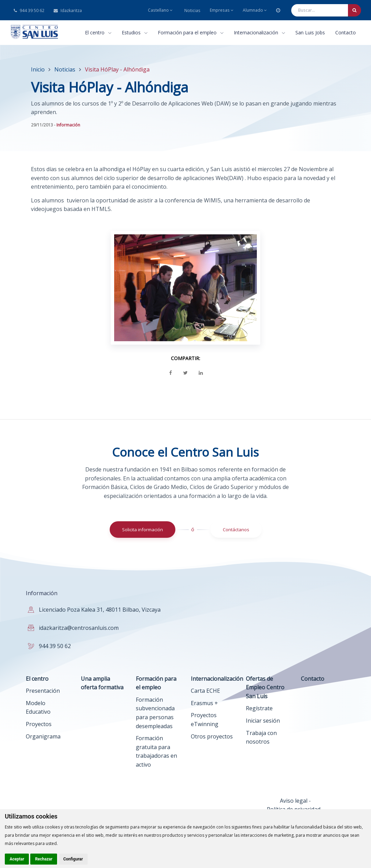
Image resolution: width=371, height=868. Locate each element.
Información (68, 125)
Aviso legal (294, 801)
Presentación (43, 691)
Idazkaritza (68, 10)
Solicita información (143, 530)
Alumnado (255, 10)
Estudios (135, 32)
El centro (98, 32)
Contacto (346, 32)
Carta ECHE (205, 691)
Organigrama (43, 736)
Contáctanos (236, 530)
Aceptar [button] (17, 859)
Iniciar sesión (263, 721)
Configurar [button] (73, 859)
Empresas (222, 10)
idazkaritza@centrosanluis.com (79, 628)
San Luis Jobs (310, 32)
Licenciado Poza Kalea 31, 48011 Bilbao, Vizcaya (100, 610)
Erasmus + (204, 703)
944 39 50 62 (29, 10)
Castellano (160, 10)
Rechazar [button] (44, 859)
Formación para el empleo (191, 32)
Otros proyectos (212, 736)
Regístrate (259, 708)
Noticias (192, 10)
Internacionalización (259, 32)
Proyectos (39, 724)
